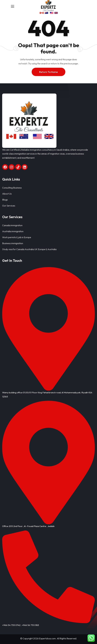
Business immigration (13, 243)
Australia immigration (13, 231)
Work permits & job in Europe (17, 237)
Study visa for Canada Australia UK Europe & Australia (29, 249)
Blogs (5, 200)
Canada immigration (12, 225)
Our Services (9, 206)
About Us (7, 194)
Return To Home (48, 72)
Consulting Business (12, 188)
